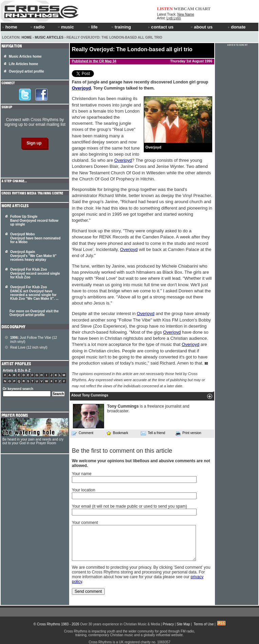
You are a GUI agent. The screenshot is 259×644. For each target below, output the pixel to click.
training (121, 27)
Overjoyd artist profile (26, 71)
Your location (84, 490)
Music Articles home (25, 56)
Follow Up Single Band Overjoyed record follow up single (34, 220)
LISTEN (165, 9)
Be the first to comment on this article (122, 451)
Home (27, 37)
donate (237, 27)
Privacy (168, 624)
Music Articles (49, 37)
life (92, 27)
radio (37, 27)
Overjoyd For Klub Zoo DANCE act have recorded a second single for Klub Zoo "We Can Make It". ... (34, 293)
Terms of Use (204, 624)
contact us (161, 27)
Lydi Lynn (174, 18)
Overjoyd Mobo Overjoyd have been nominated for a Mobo (35, 238)
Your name (82, 474)
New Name (186, 14)
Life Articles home (23, 64)
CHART (203, 9)
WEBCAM (184, 9)
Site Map (183, 624)
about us (201, 27)
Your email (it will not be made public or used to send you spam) (129, 506)
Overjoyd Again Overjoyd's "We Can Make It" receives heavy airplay (33, 256)
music (65, 27)
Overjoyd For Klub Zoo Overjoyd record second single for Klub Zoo (35, 273)
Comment (82, 433)
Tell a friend (153, 433)
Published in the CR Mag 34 (94, 61)
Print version (188, 433)
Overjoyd (81, 88)
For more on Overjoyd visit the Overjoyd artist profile (34, 313)
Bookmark (117, 433)
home (10, 27)
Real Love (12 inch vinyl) (29, 347)
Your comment (85, 523)
